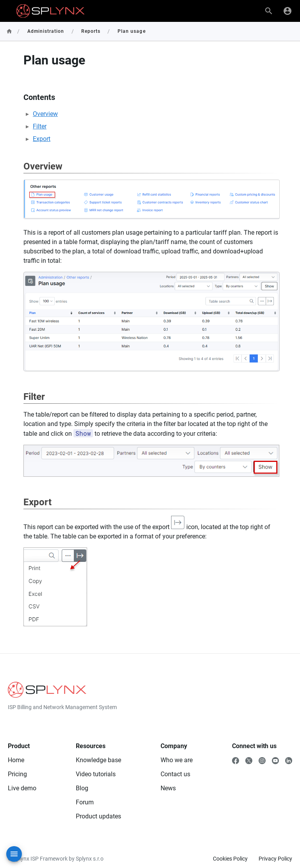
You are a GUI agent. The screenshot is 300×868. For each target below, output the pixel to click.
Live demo (22, 788)
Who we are (177, 760)
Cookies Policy (230, 859)
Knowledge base (98, 760)
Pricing (17, 774)
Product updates (98, 816)
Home (16, 760)
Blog (82, 788)
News (168, 788)
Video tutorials (96, 774)
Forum (85, 802)
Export (42, 139)
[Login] (287, 11)
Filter (40, 126)
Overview (45, 114)
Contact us (175, 774)
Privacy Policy (275, 859)
